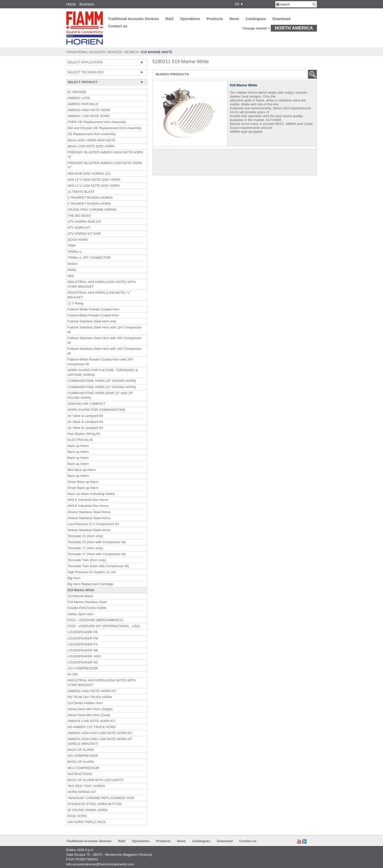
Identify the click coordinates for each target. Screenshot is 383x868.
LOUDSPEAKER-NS (83, 662)
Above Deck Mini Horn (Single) (90, 709)
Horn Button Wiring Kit (84, 434)
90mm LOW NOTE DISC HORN (91, 146)
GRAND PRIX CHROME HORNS (92, 210)
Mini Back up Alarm (82, 470)
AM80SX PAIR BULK (83, 104)
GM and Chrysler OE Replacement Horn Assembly (105, 128)
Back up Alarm (78, 446)
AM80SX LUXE (79, 98)
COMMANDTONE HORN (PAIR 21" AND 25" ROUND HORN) (101, 396)
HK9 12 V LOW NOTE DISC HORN (94, 186)
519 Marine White (81, 590)
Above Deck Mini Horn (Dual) (89, 715)
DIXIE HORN (77, 816)
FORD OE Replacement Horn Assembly (97, 122)
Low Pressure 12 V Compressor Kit (93, 524)
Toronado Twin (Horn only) (87, 560)
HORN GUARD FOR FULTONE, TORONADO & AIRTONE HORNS (103, 373)
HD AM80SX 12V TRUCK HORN (92, 727)
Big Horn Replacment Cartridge (90, 584)
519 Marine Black (80, 596)
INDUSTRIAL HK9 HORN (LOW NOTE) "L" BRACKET (99, 295)
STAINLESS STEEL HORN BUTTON (95, 804)
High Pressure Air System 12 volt (92, 572)
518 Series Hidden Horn (85, 703)
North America (294, 28)
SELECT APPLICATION (85, 62)
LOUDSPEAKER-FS (83, 644)
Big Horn (74, 578)
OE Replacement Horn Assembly (92, 134)
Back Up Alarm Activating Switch (91, 494)
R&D (170, 19)
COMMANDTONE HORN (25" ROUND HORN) (102, 381)
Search (131, 52)
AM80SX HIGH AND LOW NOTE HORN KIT (100, 733)
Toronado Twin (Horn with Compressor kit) (98, 566)
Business (87, 4)
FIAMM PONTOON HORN (87, 608)
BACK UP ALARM (81, 750)
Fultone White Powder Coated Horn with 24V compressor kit (100, 362)
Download (282, 19)
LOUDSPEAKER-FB (83, 632)
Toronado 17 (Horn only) (85, 548)
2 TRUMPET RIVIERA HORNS (90, 198)
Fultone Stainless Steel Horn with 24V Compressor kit (105, 340)
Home (71, 4)
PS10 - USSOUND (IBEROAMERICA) (96, 620)
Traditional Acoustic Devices (134, 19)
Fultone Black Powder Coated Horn (93, 315)
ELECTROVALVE (80, 440)
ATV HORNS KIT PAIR (84, 234)
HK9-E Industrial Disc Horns (88, 500)
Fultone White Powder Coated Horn (94, 309)
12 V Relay (76, 303)
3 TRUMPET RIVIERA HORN (89, 204)
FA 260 (73, 674)
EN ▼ (238, 4)
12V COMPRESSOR (83, 668)
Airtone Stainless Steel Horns (89, 512)
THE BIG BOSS (79, 216)
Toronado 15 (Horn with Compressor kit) (97, 542)
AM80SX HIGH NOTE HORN (89, 110)
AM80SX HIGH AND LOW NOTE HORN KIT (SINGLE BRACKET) (100, 741)
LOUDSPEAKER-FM (83, 638)
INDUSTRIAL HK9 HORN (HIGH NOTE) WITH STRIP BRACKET (102, 284)
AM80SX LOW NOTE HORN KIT (92, 721)
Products (215, 19)
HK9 (71, 276)
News (234, 19)
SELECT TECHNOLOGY (86, 72)
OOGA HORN (78, 240)
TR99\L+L (75, 252)
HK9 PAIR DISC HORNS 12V (89, 174)
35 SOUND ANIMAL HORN (88, 810)
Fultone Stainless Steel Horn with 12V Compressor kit (105, 330)
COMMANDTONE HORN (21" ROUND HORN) (102, 387)
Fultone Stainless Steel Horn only (92, 321)
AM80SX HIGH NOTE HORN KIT (92, 691)
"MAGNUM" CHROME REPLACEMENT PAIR (101, 798)
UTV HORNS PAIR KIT (85, 222)
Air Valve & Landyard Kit (85, 416)
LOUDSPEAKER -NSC (84, 656)
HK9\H (72, 264)
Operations (190, 19)
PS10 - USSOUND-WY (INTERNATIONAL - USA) (104, 626)
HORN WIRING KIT (82, 792)
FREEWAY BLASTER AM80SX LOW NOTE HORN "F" (105, 165)
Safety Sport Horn (81, 614)
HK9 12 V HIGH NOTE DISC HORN (94, 180)
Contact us (118, 26)
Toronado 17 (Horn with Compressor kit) (97, 554)
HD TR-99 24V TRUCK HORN (90, 697)
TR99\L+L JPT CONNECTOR (89, 258)
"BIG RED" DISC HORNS (86, 786)
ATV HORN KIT (79, 228)
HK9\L (72, 270)
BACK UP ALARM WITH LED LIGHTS (96, 780)
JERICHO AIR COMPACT (87, 404)
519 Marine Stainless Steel (87, 602)
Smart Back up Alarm (83, 482)
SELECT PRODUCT (83, 82)
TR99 (72, 246)
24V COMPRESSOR (83, 756)
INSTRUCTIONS (80, 774)
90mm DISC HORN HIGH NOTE (92, 140)
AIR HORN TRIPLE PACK (87, 822)
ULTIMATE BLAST (81, 192)
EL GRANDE (77, 92)
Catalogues (256, 19)
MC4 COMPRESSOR (83, 768)
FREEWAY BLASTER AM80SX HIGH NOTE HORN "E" (105, 155)
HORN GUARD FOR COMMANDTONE (96, 410)
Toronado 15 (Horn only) (85, 536)
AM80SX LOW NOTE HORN (89, 116)
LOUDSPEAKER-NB (83, 650)
